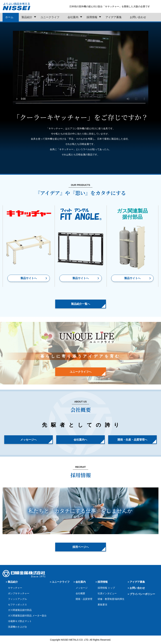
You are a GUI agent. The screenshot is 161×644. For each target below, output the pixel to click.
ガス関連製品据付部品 (20, 610)
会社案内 (73, 17)
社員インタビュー (107, 593)
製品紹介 (27, 17)
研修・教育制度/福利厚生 (111, 599)
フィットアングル (17, 599)
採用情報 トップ (106, 588)
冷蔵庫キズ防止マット (20, 621)
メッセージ (82, 588)
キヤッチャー (15, 588)
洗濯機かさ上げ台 (17, 627)
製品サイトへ (29, 278)
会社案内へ (80, 440)
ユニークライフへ (81, 372)
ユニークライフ (50, 17)
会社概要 (80, 593)
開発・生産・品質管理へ (132, 440)
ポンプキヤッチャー (19, 593)
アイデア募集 (114, 17)
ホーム (9, 17)
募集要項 (102, 605)
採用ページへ (81, 547)
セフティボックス (17, 605)
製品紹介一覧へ (81, 304)
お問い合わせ (138, 17)
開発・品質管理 (84, 599)
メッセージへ (28, 440)
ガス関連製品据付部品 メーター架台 (27, 616)
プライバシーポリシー (142, 594)
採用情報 (92, 17)
